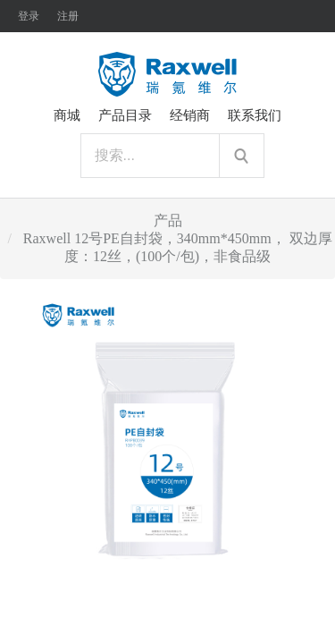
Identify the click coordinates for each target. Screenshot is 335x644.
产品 (168, 220)
